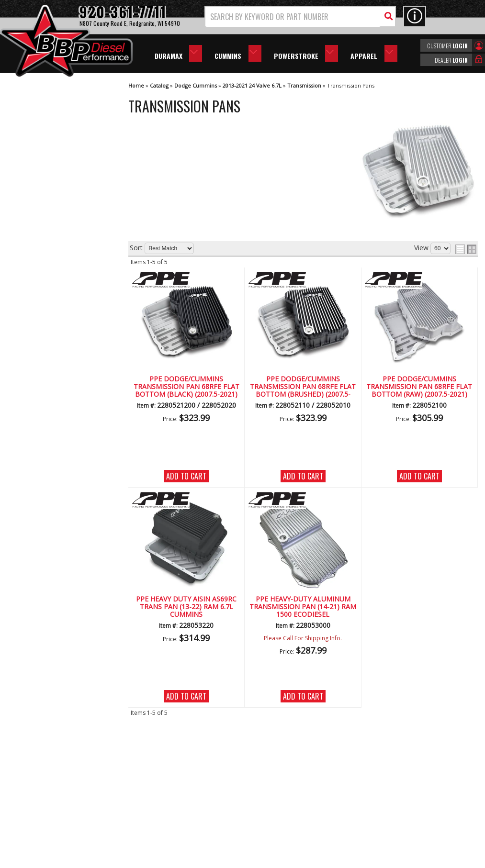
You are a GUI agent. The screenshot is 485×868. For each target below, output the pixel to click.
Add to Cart (186, 476)
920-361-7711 (48, 393)
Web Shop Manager (328, 862)
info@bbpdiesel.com (278, 808)
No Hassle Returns (55, 320)
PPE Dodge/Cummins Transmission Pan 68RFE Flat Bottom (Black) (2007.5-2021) (186, 387)
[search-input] (293, 17)
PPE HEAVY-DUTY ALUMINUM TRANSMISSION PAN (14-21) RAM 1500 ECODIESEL (303, 607)
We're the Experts (54, 265)
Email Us (40, 373)
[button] (300, 17)
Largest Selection (53, 293)
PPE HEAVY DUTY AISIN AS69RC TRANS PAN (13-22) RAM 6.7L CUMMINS (186, 607)
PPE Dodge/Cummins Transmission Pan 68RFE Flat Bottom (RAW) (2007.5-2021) (419, 387)
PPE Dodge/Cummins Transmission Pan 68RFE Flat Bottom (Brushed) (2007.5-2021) (303, 387)
